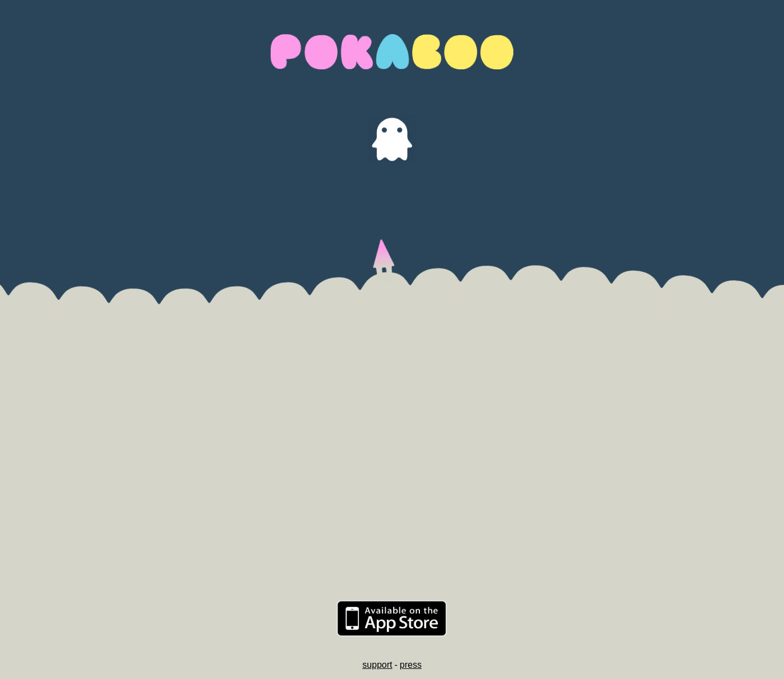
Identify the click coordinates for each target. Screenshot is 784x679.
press (411, 665)
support (377, 665)
